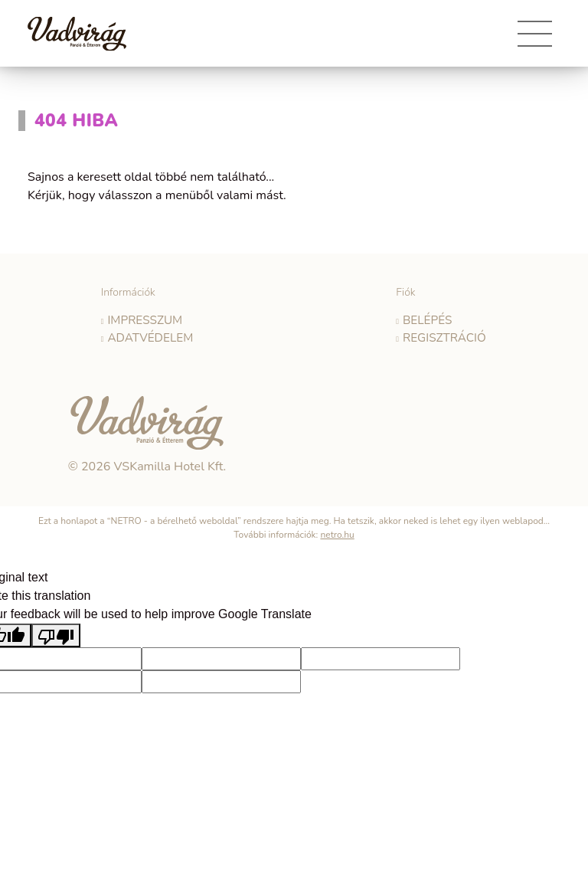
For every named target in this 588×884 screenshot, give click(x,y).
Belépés (429, 320)
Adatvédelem (150, 336)
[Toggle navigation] (535, 39)
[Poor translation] (56, 632)
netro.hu (337, 532)
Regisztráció (444, 336)
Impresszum (145, 320)
